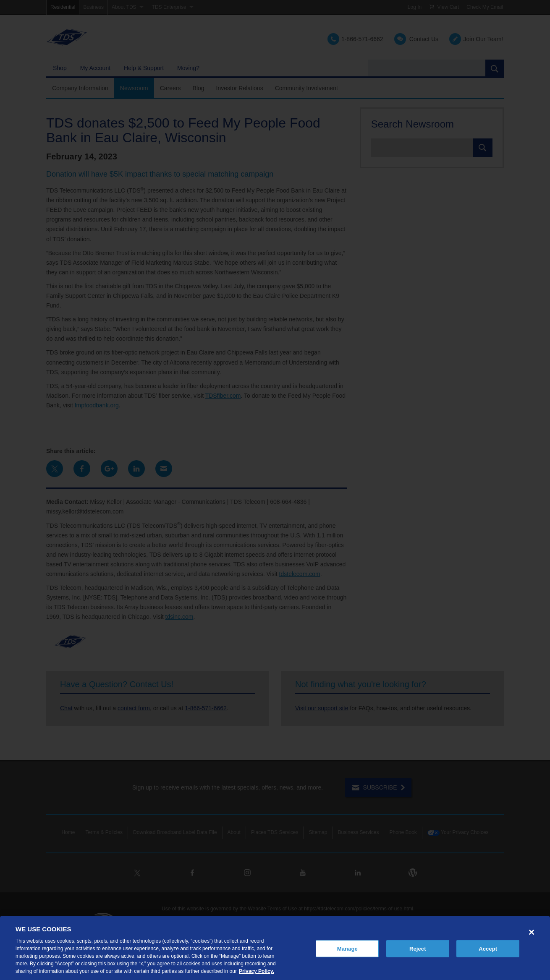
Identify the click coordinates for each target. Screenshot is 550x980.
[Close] (532, 932)
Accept (488, 948)
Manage (347, 948)
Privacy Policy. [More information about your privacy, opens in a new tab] (257, 971)
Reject (418, 948)
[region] (275, 948)
